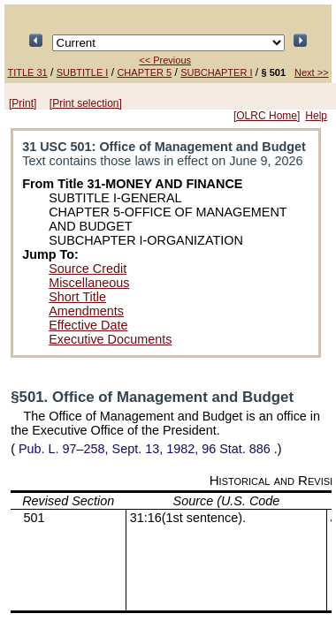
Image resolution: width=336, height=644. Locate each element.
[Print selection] (86, 103)
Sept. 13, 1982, (145, 449)
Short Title (77, 297)
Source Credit (88, 269)
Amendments (86, 311)
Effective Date (88, 325)
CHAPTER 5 (144, 72)
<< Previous (165, 60)
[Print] (23, 103)
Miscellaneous (89, 283)
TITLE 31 (27, 72)
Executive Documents (110, 339)
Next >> (312, 72)
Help (316, 116)
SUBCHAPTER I (216, 72)
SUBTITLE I (83, 72)
